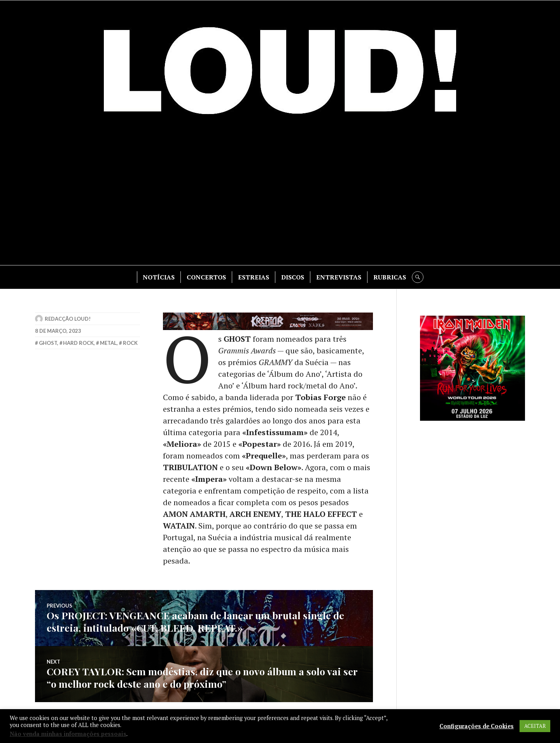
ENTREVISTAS (339, 277)
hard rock (78, 343)
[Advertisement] (280, 195)
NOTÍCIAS (159, 277)
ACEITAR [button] (535, 726)
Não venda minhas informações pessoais (68, 734)
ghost (48, 343)
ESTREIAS (254, 277)
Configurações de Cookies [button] (477, 726)
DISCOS (293, 277)
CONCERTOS (206, 277)
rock (130, 343)
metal (108, 343)
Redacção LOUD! (68, 319)
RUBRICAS (390, 277)
